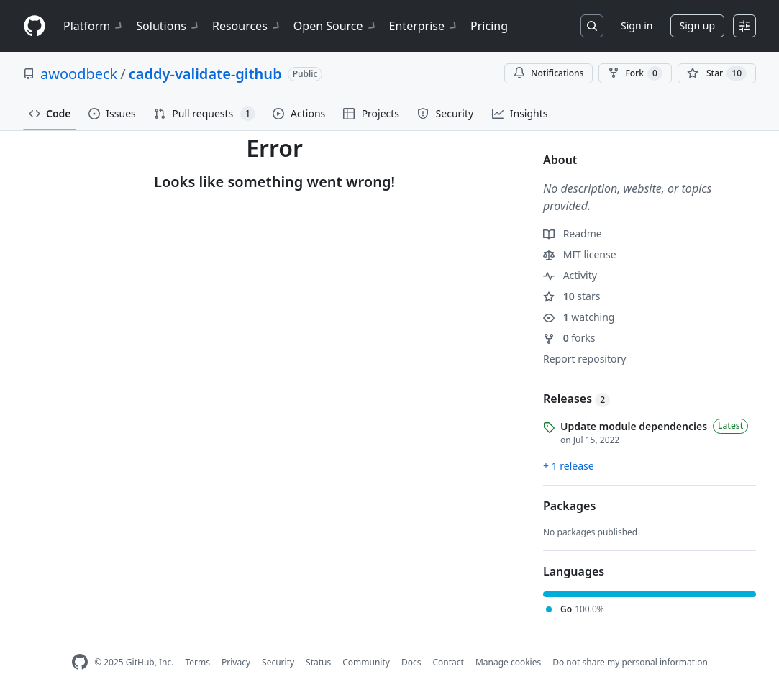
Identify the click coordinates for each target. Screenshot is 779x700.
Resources (247, 26)
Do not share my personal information (630, 662)
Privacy (236, 662)
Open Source (336, 26)
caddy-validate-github (205, 74)
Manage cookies (508, 662)
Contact (448, 662)
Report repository (584, 359)
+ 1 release (569, 466)
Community (366, 662)
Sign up (697, 26)
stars (571, 296)
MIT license (580, 254)
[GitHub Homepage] (80, 662)
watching (579, 317)
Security (278, 662)
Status (318, 662)
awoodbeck (79, 74)
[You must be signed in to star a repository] (717, 73)
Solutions (168, 26)
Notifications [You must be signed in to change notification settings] (548, 73)
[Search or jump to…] (592, 26)
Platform (94, 26)
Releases (577, 399)
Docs (411, 662)
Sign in (637, 26)
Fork (635, 73)
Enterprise (424, 26)
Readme (573, 233)
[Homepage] (35, 26)
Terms (197, 662)
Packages (569, 506)
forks (569, 338)
